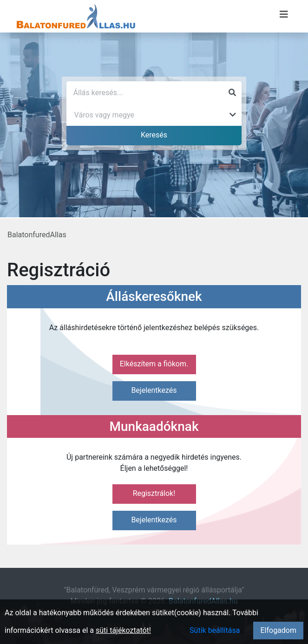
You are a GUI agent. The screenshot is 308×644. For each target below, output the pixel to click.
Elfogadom (278, 630)
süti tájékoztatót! (123, 630)
